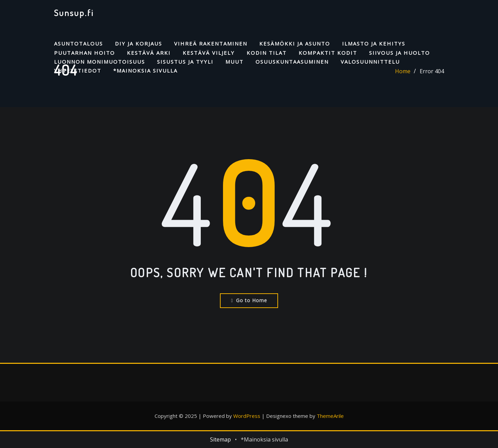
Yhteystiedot (78, 71)
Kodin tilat (267, 53)
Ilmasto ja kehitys (374, 43)
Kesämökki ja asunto (295, 43)
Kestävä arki (149, 53)
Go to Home (249, 300)
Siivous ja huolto (399, 53)
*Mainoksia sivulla (145, 71)
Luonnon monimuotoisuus (100, 62)
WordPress (247, 416)
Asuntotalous (78, 43)
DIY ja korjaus (139, 43)
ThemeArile (330, 416)
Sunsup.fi (74, 13)
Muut (234, 62)
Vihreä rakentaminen (211, 43)
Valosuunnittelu (370, 62)
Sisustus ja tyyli (185, 62)
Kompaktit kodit (328, 53)
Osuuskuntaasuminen (292, 62)
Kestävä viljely (209, 53)
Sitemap (220, 439)
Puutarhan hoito (84, 53)
